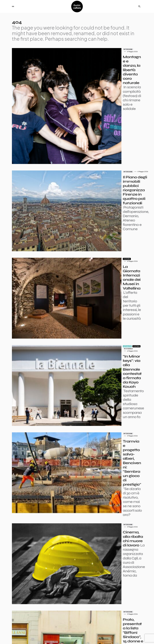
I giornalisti (86, 637)
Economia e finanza (100, 452)
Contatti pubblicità (112, 637)
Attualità (86, 234)
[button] (13, 6)
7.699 (81, 619)
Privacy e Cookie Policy (133, 637)
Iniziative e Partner (135, 639)
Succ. (89, 619)
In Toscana (87, 49)
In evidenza (105, 234)
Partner (98, 637)
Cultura (85, 179)
